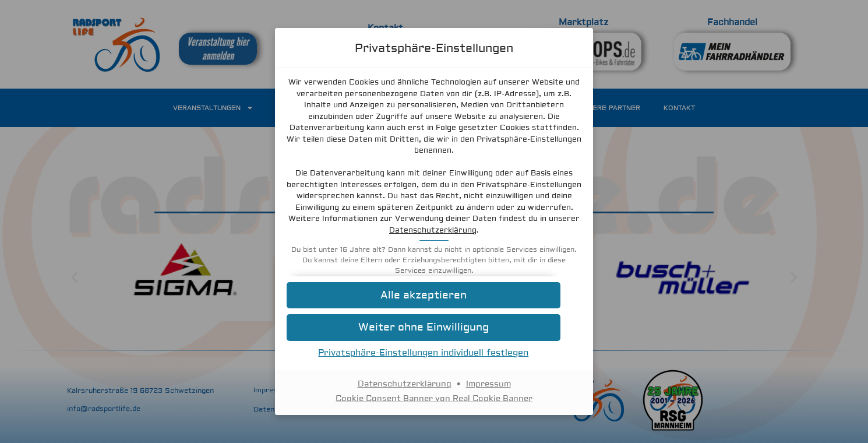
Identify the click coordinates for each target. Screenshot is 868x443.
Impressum (488, 384)
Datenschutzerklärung (501, 230)
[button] (434, 295)
